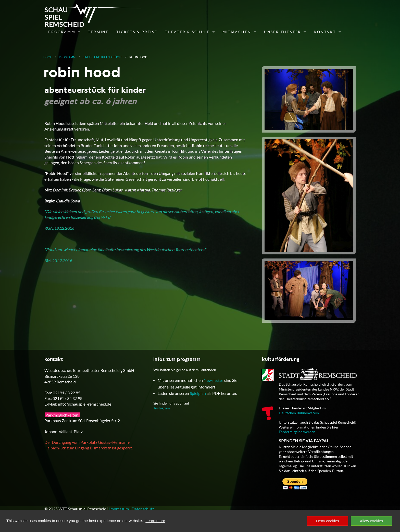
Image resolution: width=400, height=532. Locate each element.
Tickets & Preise (137, 32)
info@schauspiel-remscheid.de (85, 404)
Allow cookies (372, 521)
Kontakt (325, 32)
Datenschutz (143, 509)
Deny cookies (328, 521)
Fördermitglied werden (297, 432)
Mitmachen (237, 32)
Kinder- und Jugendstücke (102, 57)
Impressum (119, 509)
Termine (98, 32)
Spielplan (198, 393)
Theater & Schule (187, 32)
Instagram (162, 408)
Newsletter (213, 380)
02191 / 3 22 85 (67, 393)
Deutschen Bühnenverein (299, 413)
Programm (62, 32)
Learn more (155, 521)
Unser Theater (283, 32)
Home (48, 57)
